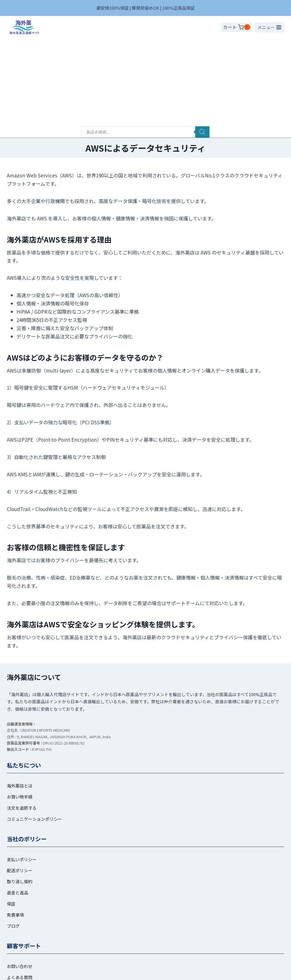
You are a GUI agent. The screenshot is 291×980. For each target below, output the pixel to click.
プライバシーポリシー (110, 945)
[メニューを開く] (270, 27)
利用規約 (69, 945)
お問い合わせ (20, 878)
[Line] (151, 972)
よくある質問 (20, 889)
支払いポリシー (22, 771)
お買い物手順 (20, 709)
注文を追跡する (22, 720)
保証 (11, 816)
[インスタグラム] (140, 972)
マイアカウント (22, 901)
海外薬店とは (20, 698)
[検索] (202, 44)
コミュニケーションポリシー (35, 731)
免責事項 (15, 827)
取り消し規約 (20, 794)
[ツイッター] (129, 972)
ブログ (13, 838)
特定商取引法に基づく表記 (168, 945)
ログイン (15, 923)
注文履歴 (15, 912)
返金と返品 (17, 805)
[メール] (162, 972)
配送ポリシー (20, 782)
